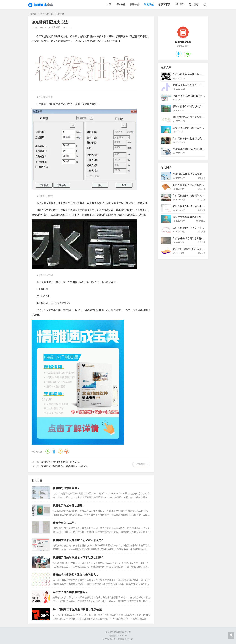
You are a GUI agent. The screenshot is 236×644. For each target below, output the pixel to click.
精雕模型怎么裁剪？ (65, 523)
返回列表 (140, 464)
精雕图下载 (164, 4)
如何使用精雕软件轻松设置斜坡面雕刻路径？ (197, 249)
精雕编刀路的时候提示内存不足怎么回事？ (78, 558)
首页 (109, 4)
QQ (54, 451)
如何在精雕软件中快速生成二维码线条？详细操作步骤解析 (204, 74)
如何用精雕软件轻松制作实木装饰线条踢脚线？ (198, 196)
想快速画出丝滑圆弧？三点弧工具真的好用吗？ (198, 85)
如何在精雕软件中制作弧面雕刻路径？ (193, 185)
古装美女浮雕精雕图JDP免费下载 (191, 217)
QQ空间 (60, 451)
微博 (67, 451)
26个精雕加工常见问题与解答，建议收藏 (77, 610)
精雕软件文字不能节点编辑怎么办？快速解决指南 (199, 117)
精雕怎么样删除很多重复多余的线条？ (76, 575)
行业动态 (194, 4)
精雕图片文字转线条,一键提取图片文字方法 (64, 466)
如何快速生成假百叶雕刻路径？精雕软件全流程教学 (200, 238)
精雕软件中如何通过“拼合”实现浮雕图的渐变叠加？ (200, 106)
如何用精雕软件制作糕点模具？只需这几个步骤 (198, 139)
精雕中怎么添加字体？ (66, 488)
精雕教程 (121, 4)
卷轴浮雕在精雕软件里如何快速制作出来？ (196, 128)
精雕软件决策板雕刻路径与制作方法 (61, 462)
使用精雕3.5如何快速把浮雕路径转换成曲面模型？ (200, 96)
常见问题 (149, 4)
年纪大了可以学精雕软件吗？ (70, 592)
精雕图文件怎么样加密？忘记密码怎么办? (78, 540)
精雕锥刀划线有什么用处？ (69, 506)
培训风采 (180, 4)
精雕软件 (135, 4)
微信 (48, 451)
